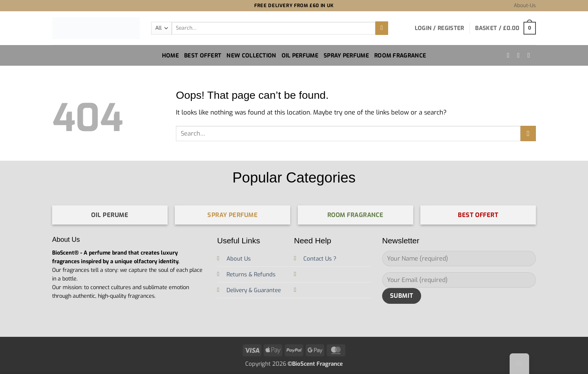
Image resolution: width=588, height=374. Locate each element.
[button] (439, 28)
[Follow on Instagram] (510, 55)
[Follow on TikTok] (520, 55)
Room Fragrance (400, 56)
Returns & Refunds (251, 274)
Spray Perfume (346, 56)
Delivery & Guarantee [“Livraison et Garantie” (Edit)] (254, 290)
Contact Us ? (320, 259)
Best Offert (203, 56)
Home (170, 56)
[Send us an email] (531, 55)
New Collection (251, 56)
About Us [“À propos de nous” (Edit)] (239, 259)
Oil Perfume (300, 56)
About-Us (525, 5)
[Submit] (382, 28)
